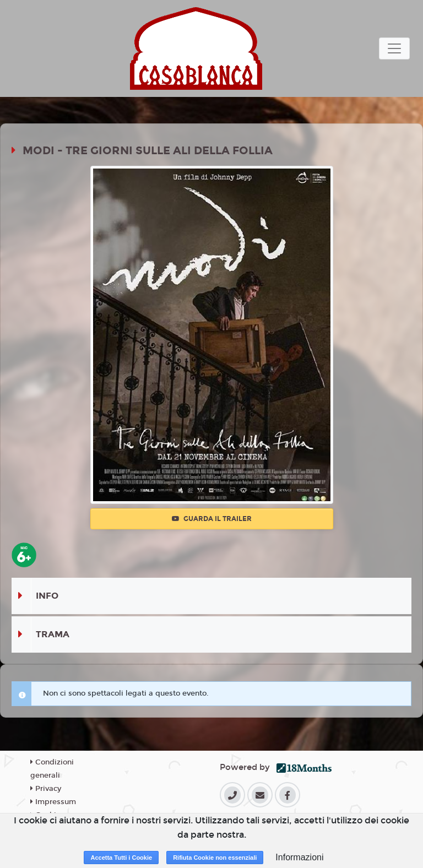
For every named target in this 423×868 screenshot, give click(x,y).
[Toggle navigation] (394, 48)
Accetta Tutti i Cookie (121, 858)
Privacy (46, 789)
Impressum (53, 802)
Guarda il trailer (212, 519)
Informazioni (299, 857)
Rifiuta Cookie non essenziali (215, 858)
